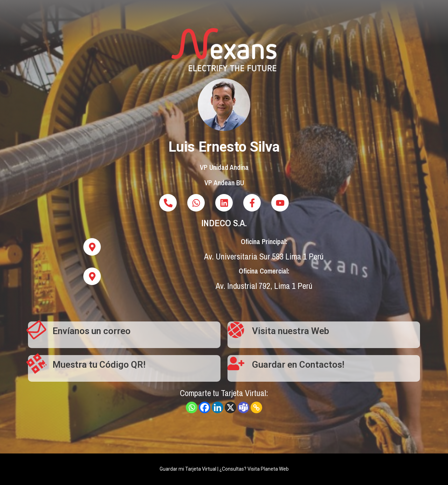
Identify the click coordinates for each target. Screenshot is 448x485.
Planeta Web (275, 469)
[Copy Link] (256, 407)
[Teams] (243, 407)
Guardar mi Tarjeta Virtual (188, 469)
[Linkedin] (218, 407)
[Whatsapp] (192, 407)
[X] (230, 407)
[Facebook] (205, 407)
